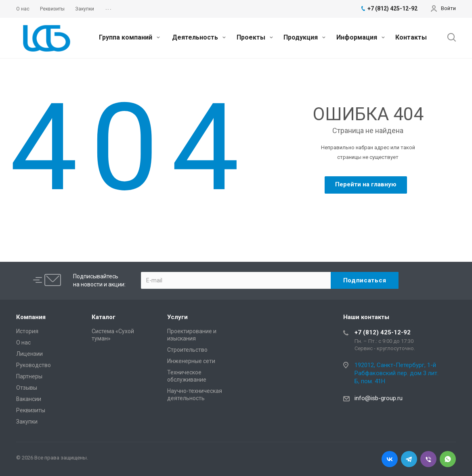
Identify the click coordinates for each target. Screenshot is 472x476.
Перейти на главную (366, 184)
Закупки (27, 422)
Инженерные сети (191, 361)
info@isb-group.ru (379, 398)
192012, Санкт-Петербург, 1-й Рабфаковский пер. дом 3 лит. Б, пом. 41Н (396, 373)
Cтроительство (187, 350)
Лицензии (29, 354)
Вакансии (29, 399)
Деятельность (199, 37)
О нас (23, 342)
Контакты (411, 37)
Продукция (304, 37)
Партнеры (29, 376)
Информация (361, 37)
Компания (31, 317)
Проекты (255, 37)
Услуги (177, 317)
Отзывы (27, 388)
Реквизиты (31, 410)
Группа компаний (129, 37)
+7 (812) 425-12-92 (383, 332)
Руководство (34, 365)
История (27, 331)
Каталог (104, 317)
